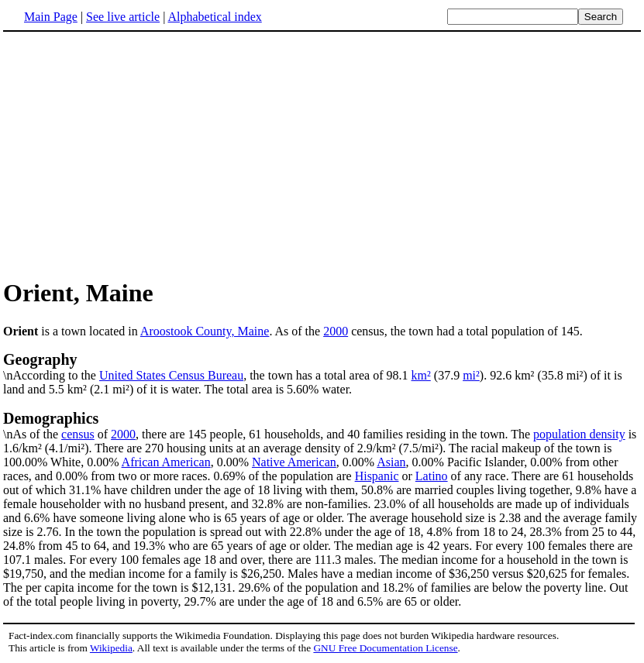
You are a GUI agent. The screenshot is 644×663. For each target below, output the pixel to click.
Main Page (51, 17)
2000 (336, 331)
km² (421, 375)
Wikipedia (111, 648)
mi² (471, 375)
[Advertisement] (133, 154)
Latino (432, 476)
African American (166, 462)
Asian (391, 462)
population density (579, 434)
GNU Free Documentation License (385, 648)
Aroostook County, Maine (205, 331)
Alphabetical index (214, 17)
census (78, 434)
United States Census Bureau (171, 375)
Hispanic (377, 476)
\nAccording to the (322, 366)
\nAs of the (322, 425)
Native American (294, 462)
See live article (123, 17)
